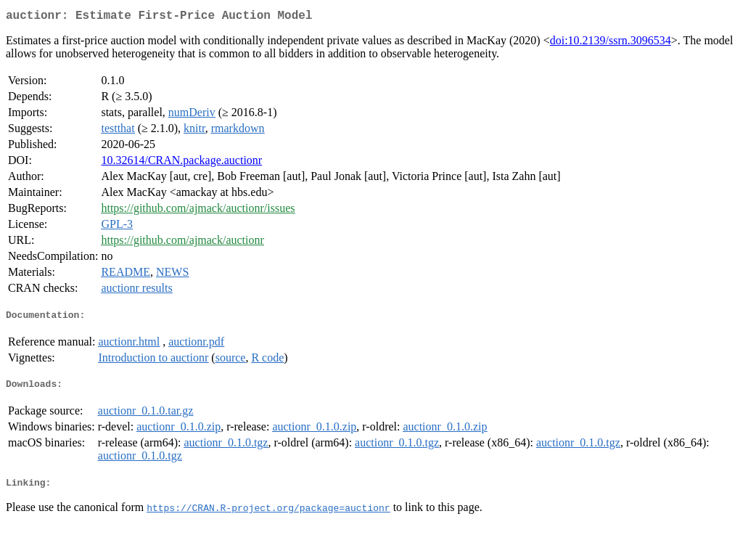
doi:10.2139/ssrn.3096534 (611, 43)
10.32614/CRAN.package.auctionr (181, 163)
